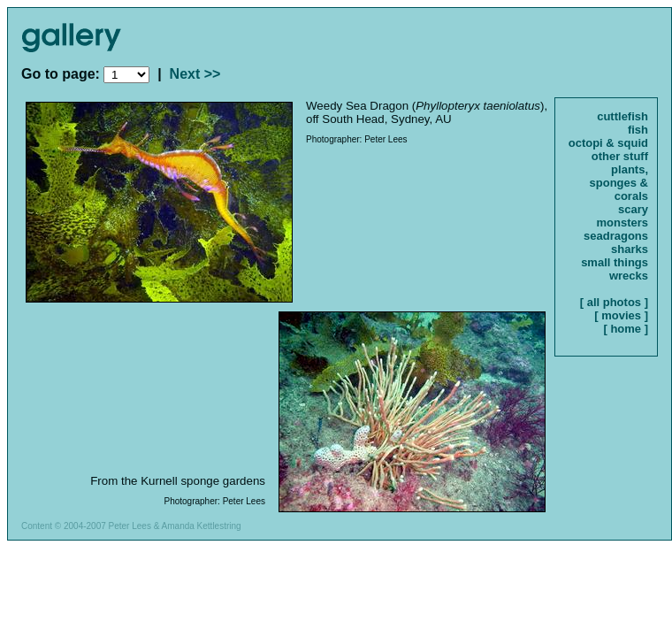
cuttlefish (622, 116)
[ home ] (626, 329)
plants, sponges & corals (619, 183)
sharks (630, 249)
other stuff (620, 156)
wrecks (629, 276)
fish (638, 130)
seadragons (616, 236)
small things (615, 262)
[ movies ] (621, 315)
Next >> (195, 74)
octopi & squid (608, 143)
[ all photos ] (614, 302)
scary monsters (622, 216)
